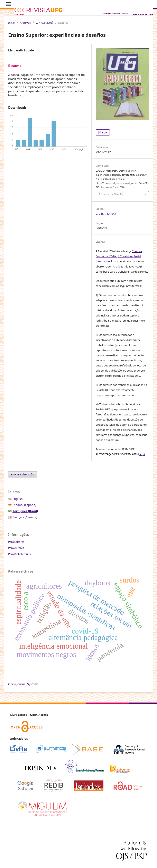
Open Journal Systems (23, 684)
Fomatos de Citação (111, 194)
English (18, 499)
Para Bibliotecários (19, 554)
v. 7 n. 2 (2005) (44, 23)
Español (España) (24, 505)
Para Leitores (16, 542)
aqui (142, 454)
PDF (104, 132)
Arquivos (25, 23)
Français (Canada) (25, 517)
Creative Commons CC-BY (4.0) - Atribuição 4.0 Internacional (119, 256)
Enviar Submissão (23, 474)
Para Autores (16, 548)
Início (11, 23)
